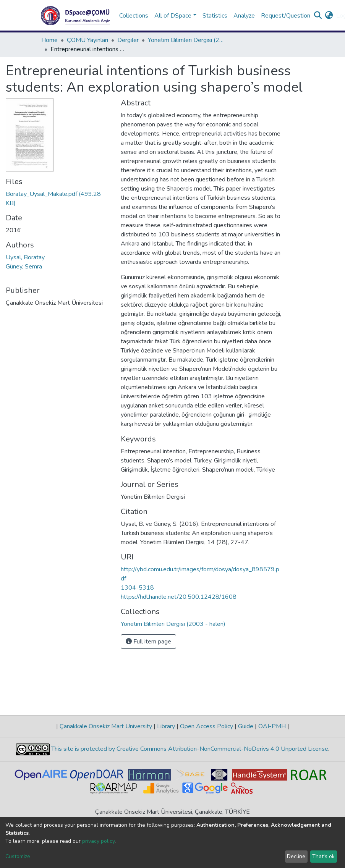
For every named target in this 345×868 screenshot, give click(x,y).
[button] (329, 16)
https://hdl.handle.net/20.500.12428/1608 (179, 597)
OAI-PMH (272, 726)
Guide (246, 726)
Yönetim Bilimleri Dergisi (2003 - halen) (186, 40)
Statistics (215, 16)
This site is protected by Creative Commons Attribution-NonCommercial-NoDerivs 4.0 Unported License (189, 749)
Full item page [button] (148, 642)
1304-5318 (137, 588)
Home (49, 40)
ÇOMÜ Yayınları (87, 40)
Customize (18, 856)
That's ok (323, 856)
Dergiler (128, 40)
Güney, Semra (24, 267)
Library (166, 726)
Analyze (244, 16)
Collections (134, 16)
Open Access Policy (207, 726)
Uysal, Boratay (25, 257)
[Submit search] (318, 16)
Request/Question (286, 16)
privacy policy (98, 841)
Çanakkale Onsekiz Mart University (106, 726)
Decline (296, 856)
